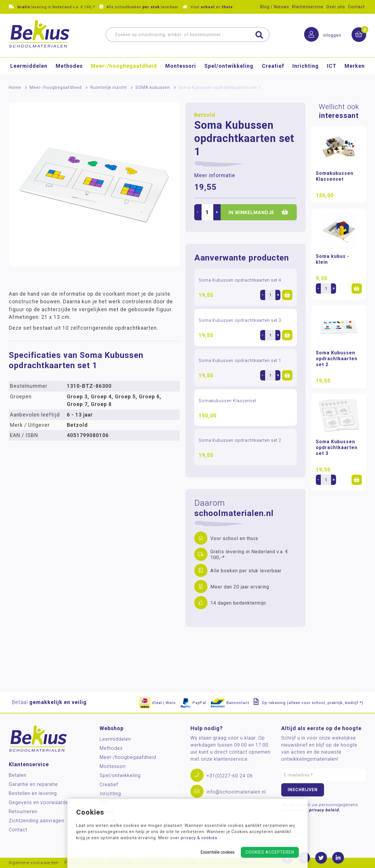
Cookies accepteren (270, 852)
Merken (355, 66)
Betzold (205, 115)
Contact (356, 7)
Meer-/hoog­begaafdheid (124, 66)
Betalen (18, 775)
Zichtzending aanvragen (36, 821)
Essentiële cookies (218, 852)
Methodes (69, 66)
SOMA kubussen (153, 87)
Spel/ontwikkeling (229, 66)
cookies (209, 838)
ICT (332, 66)
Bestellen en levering (33, 793)
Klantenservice (308, 7)
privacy (188, 838)
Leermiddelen (29, 66)
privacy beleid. (324, 810)
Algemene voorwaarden (34, 863)
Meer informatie (215, 175)
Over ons (336, 7)
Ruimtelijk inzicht (109, 87)
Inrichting (306, 66)
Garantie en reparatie (33, 784)
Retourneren (23, 812)
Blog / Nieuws (275, 7)
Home (15, 87)
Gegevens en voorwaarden (40, 802)
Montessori (181, 66)
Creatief (273, 66)
